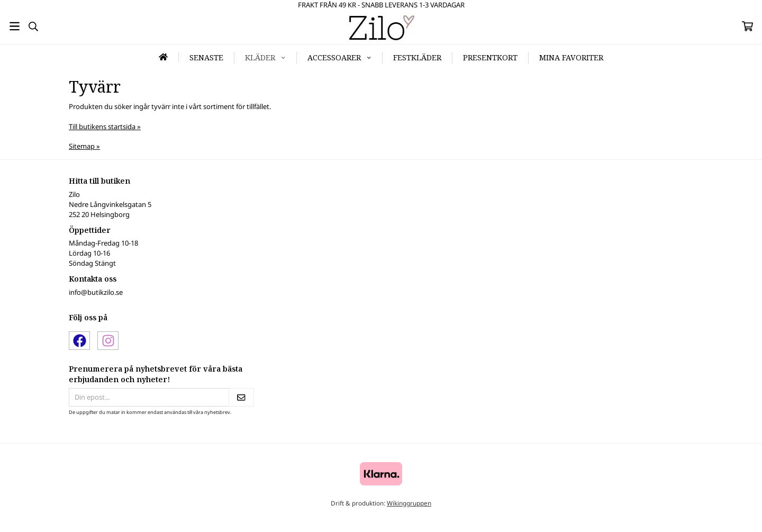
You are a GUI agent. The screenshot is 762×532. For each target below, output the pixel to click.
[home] (164, 57)
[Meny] (15, 26)
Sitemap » (84, 146)
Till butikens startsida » (105, 127)
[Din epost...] (149, 397)
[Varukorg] (747, 26)
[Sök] (33, 26)
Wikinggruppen (409, 503)
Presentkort (490, 57)
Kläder (265, 57)
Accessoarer (339, 57)
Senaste (206, 57)
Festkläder (417, 57)
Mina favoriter (571, 57)
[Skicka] (241, 397)
